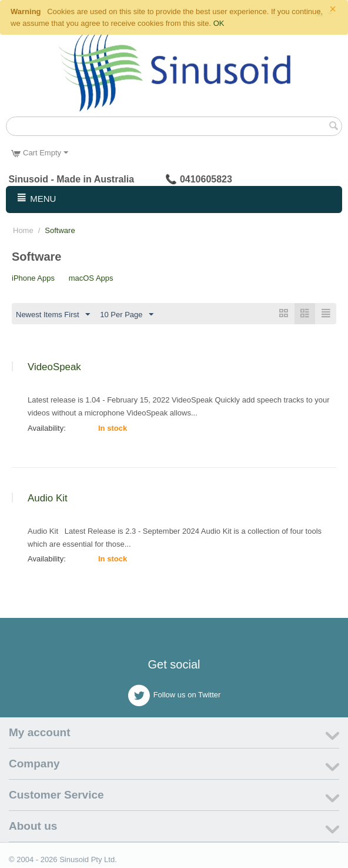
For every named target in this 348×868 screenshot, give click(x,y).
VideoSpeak (54, 368)
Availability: (47, 429)
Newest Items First (53, 315)
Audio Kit (48, 499)
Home (23, 230)
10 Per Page (126, 315)
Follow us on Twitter (174, 696)
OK (219, 23)
